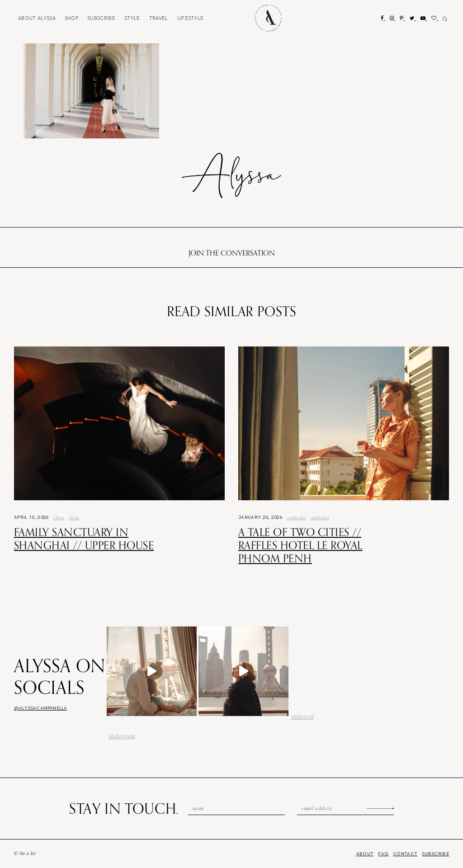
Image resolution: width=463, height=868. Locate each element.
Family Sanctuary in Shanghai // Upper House (84, 538)
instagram (122, 736)
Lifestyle (191, 18)
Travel (159, 18)
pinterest (303, 716)
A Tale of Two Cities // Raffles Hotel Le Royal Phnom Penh (300, 545)
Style (132, 18)
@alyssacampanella (40, 708)
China (59, 517)
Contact (405, 854)
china (74, 517)
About (37, 18)
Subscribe (101, 18)
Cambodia (297, 517)
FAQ (383, 854)
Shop (71, 18)
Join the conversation (232, 253)
